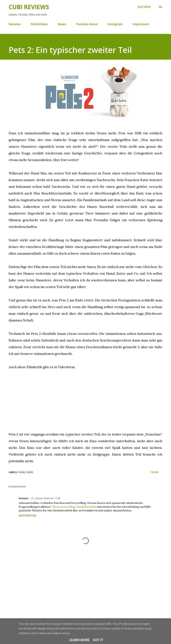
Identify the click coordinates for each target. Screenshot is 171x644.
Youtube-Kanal (87, 24)
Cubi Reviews (29, 7)
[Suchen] (144, 7)
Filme (21, 472)
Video (30, 472)
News (62, 24)
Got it (98, 640)
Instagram (115, 24)
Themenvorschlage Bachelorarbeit (74, 507)
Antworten (27, 516)
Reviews (15, 24)
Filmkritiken (39, 24)
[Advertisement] (85, 590)
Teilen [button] (154, 472)
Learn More (79, 640)
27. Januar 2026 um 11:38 (46, 498)
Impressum (141, 24)
